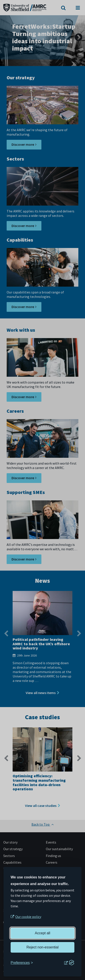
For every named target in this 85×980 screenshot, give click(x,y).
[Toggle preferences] (22, 963)
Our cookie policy (28, 917)
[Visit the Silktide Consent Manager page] (69, 963)
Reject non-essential (43, 947)
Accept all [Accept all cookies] (42, 933)
